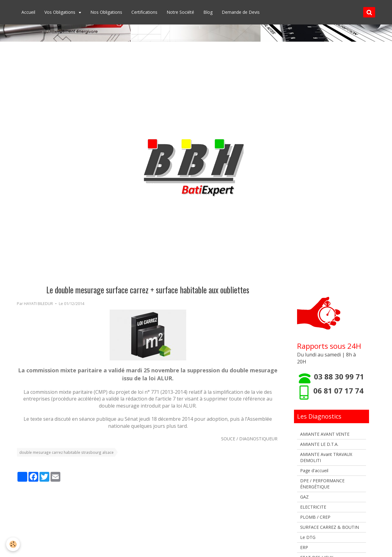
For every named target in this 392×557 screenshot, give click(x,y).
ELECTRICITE (313, 507)
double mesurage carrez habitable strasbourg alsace (66, 452)
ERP (304, 547)
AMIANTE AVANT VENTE (325, 434)
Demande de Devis (241, 12)
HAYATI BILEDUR (38, 304)
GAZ (304, 497)
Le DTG (308, 537)
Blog (208, 12)
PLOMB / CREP (315, 517)
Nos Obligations (106, 12)
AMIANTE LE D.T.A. (319, 444)
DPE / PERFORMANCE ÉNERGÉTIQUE (322, 484)
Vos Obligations (60, 12)
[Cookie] (13, 544)
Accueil (28, 12)
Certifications (144, 12)
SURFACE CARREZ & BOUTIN (330, 527)
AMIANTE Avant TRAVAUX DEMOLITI (326, 457)
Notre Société (180, 12)
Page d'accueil (314, 470)
